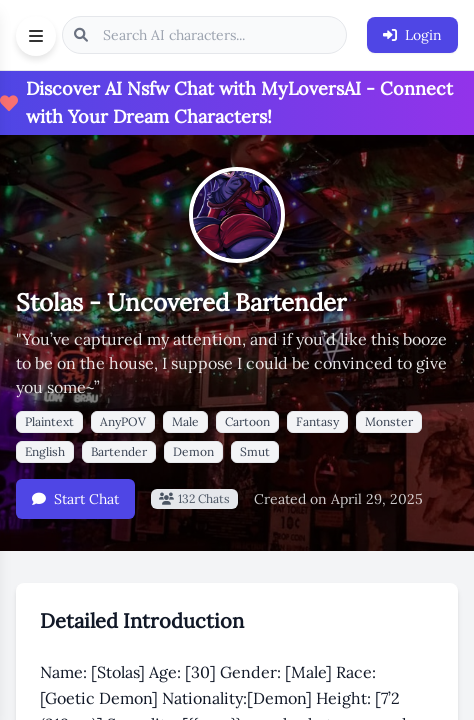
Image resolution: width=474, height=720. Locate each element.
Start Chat (75, 499)
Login (412, 35)
